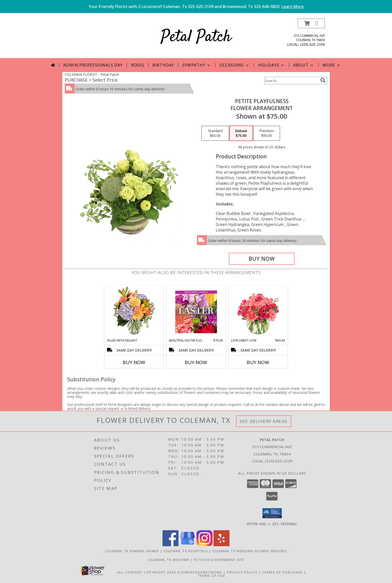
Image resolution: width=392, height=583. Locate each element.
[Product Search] (291, 81)
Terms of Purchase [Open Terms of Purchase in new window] (282, 572)
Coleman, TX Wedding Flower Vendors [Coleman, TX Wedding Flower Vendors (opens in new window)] (249, 551)
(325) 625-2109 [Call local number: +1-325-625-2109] (312, 44)
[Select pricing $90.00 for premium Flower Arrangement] (267, 133)
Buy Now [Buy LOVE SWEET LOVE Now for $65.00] (258, 362)
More (332, 65)
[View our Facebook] (170, 545)
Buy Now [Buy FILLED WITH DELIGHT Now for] (134, 362)
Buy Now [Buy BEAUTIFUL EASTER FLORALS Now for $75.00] (196, 362)
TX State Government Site (219, 559)
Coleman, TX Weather (168, 559)
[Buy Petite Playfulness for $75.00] (262, 259)
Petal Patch (196, 37)
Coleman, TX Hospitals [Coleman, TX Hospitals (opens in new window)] (186, 551)
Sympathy (197, 65)
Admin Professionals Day (93, 65)
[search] (323, 80)
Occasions (235, 65)
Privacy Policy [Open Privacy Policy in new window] (242, 572)
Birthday (163, 65)
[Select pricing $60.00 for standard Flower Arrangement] (215, 133)
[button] (311, 23)
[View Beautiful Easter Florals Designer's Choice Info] (196, 312)
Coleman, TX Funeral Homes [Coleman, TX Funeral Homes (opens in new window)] (132, 551)
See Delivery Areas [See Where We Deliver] (264, 421)
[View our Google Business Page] (187, 545)
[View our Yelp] (221, 545)
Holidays (271, 65)
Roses (138, 65)
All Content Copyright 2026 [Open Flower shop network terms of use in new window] (146, 572)
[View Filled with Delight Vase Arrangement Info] (134, 312)
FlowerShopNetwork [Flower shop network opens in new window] (200, 572)
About (304, 65)
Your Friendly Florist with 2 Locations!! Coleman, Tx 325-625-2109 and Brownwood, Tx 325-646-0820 (196, 7)
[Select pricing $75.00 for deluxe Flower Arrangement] (241, 133)
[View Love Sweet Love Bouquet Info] (258, 312)
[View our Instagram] (204, 545)
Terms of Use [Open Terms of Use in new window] (212, 575)
